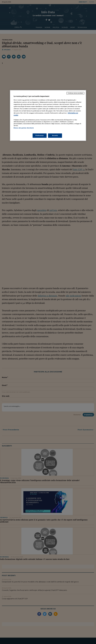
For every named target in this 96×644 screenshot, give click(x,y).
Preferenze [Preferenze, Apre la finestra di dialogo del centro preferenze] (40, 135)
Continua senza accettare (75, 93)
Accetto (55, 135)
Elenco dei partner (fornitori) (24, 128)
